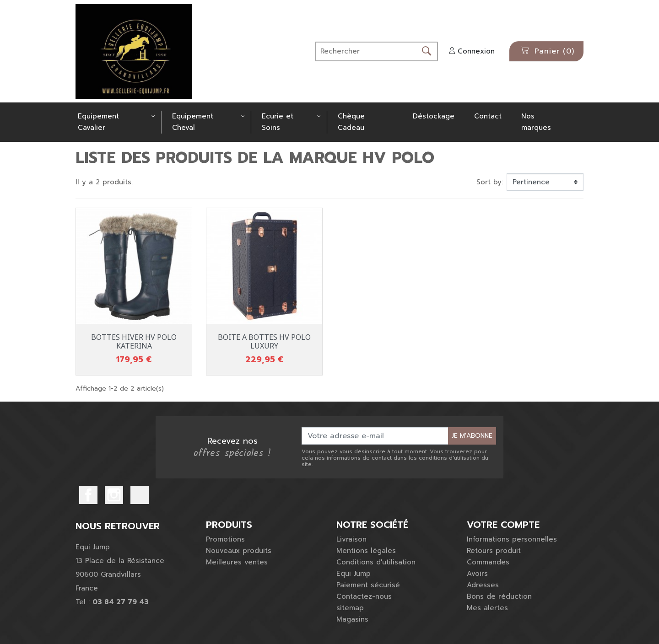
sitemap (350, 608)
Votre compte (503, 525)
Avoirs (477, 574)
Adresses (483, 585)
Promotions (225, 539)
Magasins (352, 619)
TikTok (140, 495)
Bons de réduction (499, 596)
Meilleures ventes (237, 562)
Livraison (351, 539)
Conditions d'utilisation (376, 562)
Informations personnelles (512, 539)
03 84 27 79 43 (121, 602)
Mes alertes (487, 608)
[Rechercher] (366, 51)
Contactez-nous (364, 596)
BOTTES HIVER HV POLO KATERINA (134, 341)
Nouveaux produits (239, 551)
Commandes (488, 562)
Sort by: (490, 182)
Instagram (114, 495)
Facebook (88, 495)
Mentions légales (366, 551)
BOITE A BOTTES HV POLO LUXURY (264, 341)
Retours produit (494, 551)
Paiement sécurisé (368, 585)
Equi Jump (354, 574)
